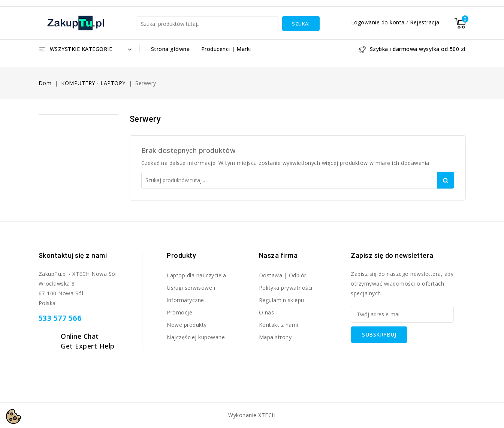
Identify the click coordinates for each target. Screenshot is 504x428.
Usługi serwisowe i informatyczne (191, 294)
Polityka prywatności (286, 288)
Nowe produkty (187, 325)
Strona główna (170, 49)
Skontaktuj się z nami (73, 255)
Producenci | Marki (226, 49)
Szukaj (301, 24)
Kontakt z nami (279, 325)
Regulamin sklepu (282, 300)
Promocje (179, 312)
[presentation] (408, 358)
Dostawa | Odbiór (283, 275)
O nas (267, 312)
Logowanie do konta (379, 22)
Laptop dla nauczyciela (196, 275)
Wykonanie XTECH (252, 415)
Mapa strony (275, 337)
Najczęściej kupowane (196, 337)
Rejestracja (425, 22)
